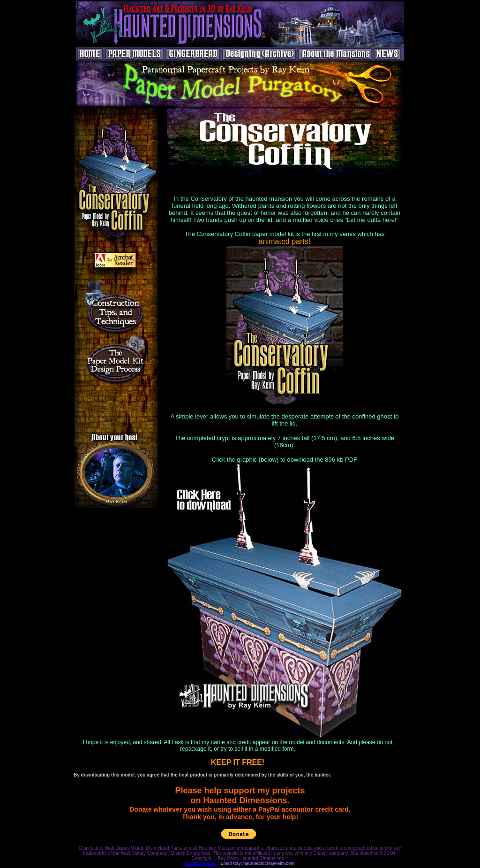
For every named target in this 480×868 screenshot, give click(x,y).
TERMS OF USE (200, 863)
